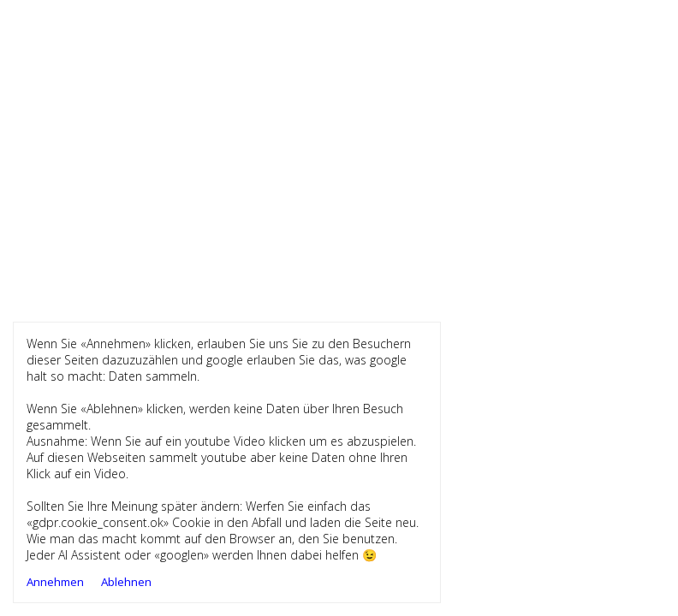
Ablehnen (126, 582)
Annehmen (55, 582)
